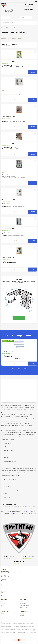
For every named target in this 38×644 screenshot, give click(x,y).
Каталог (4, 28)
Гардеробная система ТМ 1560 (9, 144)
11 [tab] (24, 368)
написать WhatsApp (27, 558)
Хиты (9, 38)
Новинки (3, 38)
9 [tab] (22, 368)
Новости (3, 613)
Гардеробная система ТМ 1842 (9, 171)
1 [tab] (12, 368)
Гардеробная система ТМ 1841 (9, 116)
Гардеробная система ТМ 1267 (9, 229)
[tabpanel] (19, 353)
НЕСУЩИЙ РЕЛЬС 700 (7, 351)
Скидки (14, 38)
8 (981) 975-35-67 (29, 5)
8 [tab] (21, 368)
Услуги (21, 601)
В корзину (32, 72)
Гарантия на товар (23, 608)
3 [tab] (15, 368)
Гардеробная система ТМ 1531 (9, 62)
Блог (2, 601)
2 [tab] (14, 368)
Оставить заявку (6, 17)
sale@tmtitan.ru (28, 9)
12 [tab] (26, 368)
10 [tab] (23, 368)
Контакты (3, 606)
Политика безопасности (25, 606)
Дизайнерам (22, 616)
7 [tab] (20, 368)
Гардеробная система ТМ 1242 (9, 200)
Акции (20, 38)
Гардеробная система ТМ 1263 (9, 258)
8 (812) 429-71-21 (25, 512)
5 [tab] (17, 368)
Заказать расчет (19, 318)
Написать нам (27, 11)
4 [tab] (16, 368)
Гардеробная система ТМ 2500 (9, 89)
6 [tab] (18, 368)
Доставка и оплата (24, 603)
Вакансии (3, 603)
